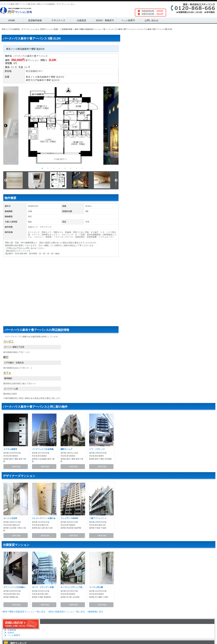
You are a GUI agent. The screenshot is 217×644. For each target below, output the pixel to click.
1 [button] (42, 168)
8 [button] (82, 168)
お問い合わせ (152, 20)
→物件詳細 (16, 467)
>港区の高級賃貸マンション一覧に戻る (66, 612)
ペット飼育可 (128, 20)
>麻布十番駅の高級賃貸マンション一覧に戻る (24, 612)
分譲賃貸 (81, 20)
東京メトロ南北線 (35, 77)
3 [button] (54, 168)
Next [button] (116, 126)
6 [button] (71, 168)
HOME (12, 20)
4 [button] (59, 168)
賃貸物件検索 (35, 20)
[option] (61, 126)
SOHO (11, 633)
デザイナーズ (58, 20)
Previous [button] (6, 126)
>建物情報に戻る (95, 612)
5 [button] (65, 168)
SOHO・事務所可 (105, 20)
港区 (35, 71)
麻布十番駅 (50, 77)
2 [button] (48, 168)
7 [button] (76, 168)
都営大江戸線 (33, 80)
